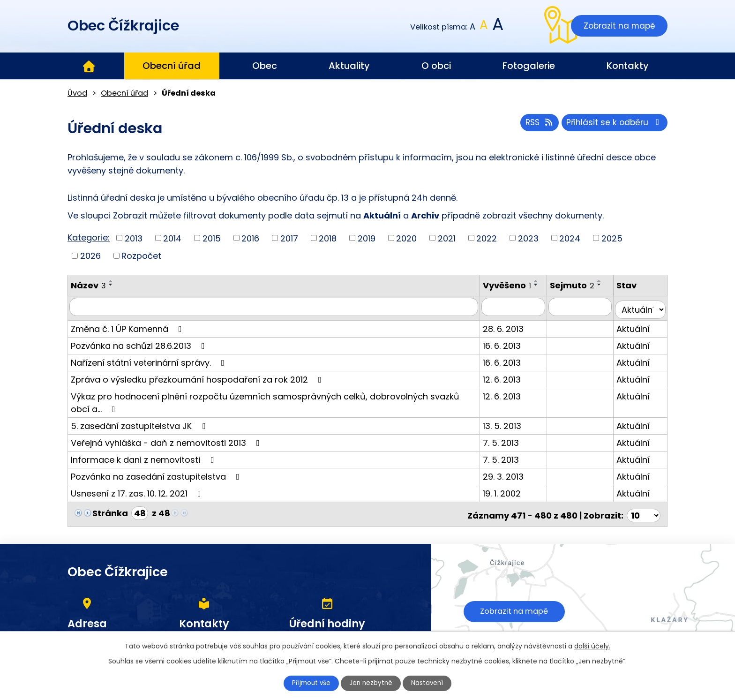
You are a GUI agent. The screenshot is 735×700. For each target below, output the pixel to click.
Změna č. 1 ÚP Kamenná (128, 333)
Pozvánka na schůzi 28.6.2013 (140, 350)
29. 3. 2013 (513, 480)
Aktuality (349, 66)
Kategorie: (89, 237)
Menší (473, 27)
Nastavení (432, 683)
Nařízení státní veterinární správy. (150, 366)
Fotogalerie (529, 66)
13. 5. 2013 (511, 430)
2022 (487, 238)
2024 (570, 238)
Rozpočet (141, 256)
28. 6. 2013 (513, 333)
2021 (447, 238)
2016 (250, 238)
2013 (134, 238)
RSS (535, 124)
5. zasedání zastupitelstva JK (140, 430)
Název (88, 285)
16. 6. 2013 (511, 350)
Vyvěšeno (516, 285)
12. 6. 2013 (511, 383)
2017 (289, 238)
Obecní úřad (172, 66)
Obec (265, 66)
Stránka (110, 517)
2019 (367, 238)
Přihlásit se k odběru (613, 124)
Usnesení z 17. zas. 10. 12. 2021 (138, 497)
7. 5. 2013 (510, 447)
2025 (612, 238)
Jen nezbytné (371, 683)
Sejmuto (579, 285)
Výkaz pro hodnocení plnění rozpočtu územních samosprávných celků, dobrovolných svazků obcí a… (276, 406)
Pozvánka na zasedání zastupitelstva (157, 480)
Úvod (89, 66)
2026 (90, 256)
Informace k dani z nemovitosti (144, 463)
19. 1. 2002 (511, 497)
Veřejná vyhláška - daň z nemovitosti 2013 (167, 447)
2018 (328, 238)
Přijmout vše (307, 683)
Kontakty (628, 66)
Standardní (484, 27)
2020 (406, 238)
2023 (528, 238)
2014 (172, 238)
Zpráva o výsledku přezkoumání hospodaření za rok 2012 (198, 383)
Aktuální (637, 333)
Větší (497, 27)
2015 (212, 238)
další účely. (592, 645)
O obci (436, 66)
